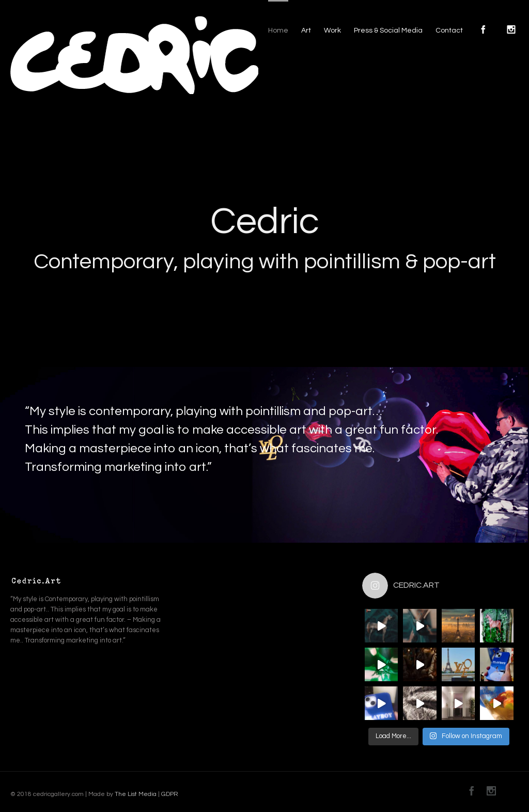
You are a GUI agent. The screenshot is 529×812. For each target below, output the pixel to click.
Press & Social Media (388, 30)
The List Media (136, 794)
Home (278, 30)
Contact (449, 30)
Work (332, 30)
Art (306, 30)
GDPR (169, 794)
